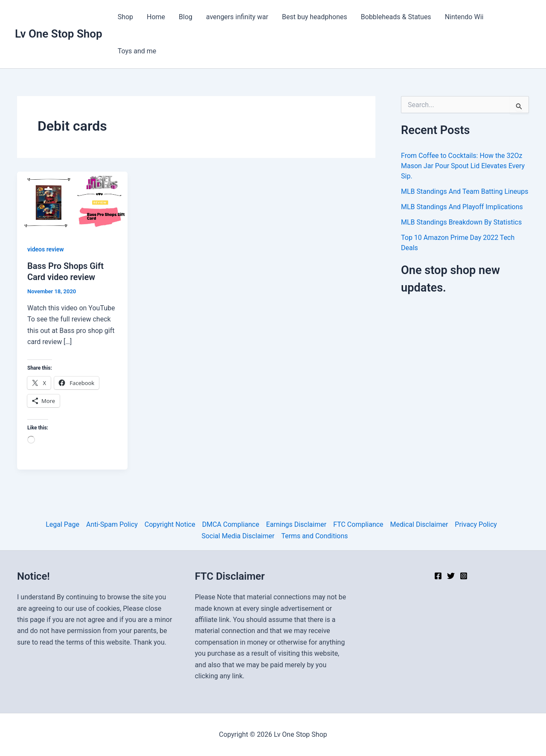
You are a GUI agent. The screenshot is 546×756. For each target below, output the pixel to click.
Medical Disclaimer (419, 524)
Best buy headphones (315, 17)
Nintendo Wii (464, 17)
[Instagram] (464, 576)
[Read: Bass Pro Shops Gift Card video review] (72, 202)
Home (156, 17)
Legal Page (62, 524)
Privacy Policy (476, 524)
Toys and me (137, 51)
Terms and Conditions (314, 536)
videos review (46, 249)
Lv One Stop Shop (59, 34)
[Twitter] (451, 576)
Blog (186, 17)
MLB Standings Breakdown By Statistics (461, 222)
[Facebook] (438, 576)
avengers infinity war (237, 17)
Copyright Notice (170, 524)
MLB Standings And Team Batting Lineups (465, 191)
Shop (125, 17)
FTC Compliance (358, 524)
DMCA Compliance (231, 524)
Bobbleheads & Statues (396, 17)
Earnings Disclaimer (296, 524)
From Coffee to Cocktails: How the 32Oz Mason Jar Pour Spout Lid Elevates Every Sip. (463, 166)
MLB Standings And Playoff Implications (462, 207)
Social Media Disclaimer (238, 536)
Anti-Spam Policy (112, 524)
